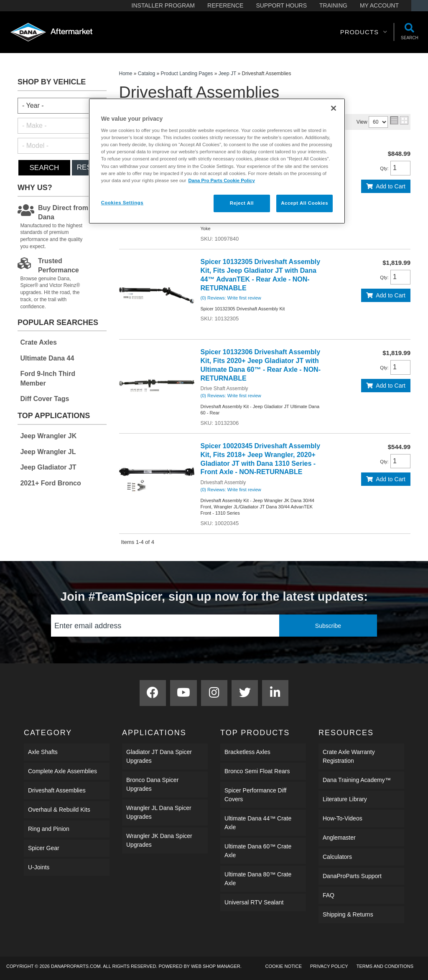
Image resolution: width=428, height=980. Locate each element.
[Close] (334, 108)
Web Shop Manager (216, 966)
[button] (364, 32)
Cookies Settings (122, 203)
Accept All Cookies (304, 203)
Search (44, 168)
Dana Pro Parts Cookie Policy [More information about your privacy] (221, 180)
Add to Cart (391, 186)
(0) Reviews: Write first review (231, 298)
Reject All (242, 203)
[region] (217, 161)
